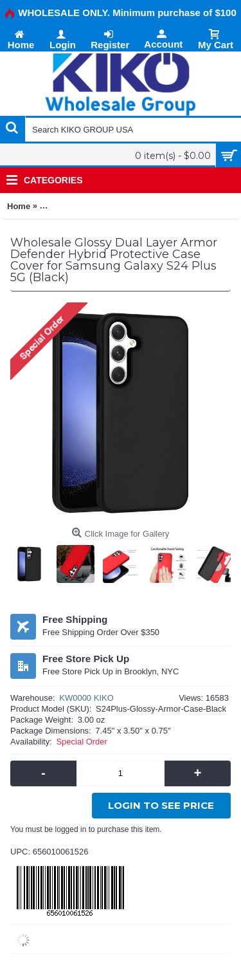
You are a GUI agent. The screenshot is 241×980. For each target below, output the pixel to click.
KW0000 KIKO (86, 698)
